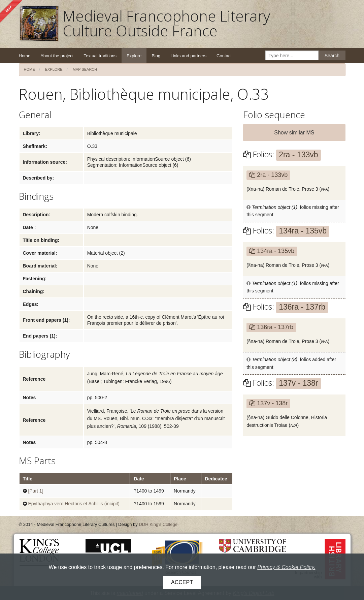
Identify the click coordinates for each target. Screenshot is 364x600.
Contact (224, 56)
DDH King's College (158, 524)
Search (332, 56)
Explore (134, 56)
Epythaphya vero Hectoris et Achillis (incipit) (74, 504)
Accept (182, 582)
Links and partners (188, 56)
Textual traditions (100, 56)
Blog (156, 56)
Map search (85, 69)
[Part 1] (36, 491)
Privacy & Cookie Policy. (286, 567)
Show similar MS (294, 133)
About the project (57, 56)
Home (25, 56)
